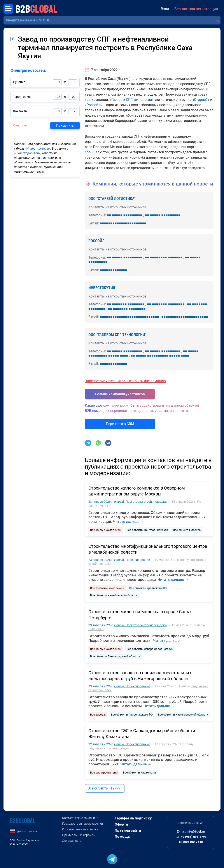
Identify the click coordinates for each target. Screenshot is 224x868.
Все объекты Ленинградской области (115, 656)
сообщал (92, 152)
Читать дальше (126, 521)
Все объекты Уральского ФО (148, 588)
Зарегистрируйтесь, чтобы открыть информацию (125, 381)
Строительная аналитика (80, 829)
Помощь (122, 836)
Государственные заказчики (82, 824)
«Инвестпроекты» (38, 149)
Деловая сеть (72, 841)
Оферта (121, 824)
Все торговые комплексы (107, 588)
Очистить (20, 125)
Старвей (201, 100)
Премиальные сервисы (79, 835)
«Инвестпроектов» (27, 153)
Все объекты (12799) (105, 788)
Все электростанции (104, 773)
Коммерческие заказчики (80, 818)
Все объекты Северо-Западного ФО (150, 649)
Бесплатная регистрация (196, 9)
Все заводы (98, 715)
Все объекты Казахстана (139, 773)
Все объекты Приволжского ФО (132, 715)
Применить (65, 126)
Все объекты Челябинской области (114, 595)
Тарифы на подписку (133, 818)
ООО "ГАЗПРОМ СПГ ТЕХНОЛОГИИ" (117, 335)
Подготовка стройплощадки (140, 502)
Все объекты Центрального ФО (147, 530)
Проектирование (132, 560)
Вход (165, 9)
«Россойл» (93, 105)
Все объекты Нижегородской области (183, 715)
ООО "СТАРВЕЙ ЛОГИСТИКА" (112, 199)
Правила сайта (128, 830)
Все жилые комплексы (106, 530)
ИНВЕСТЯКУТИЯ (102, 288)
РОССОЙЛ (96, 241)
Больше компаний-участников (120, 394)
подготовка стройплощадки (109, 748)
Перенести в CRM (120, 424)
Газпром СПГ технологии (132, 100)
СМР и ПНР (106, 506)
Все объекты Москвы (187, 530)
